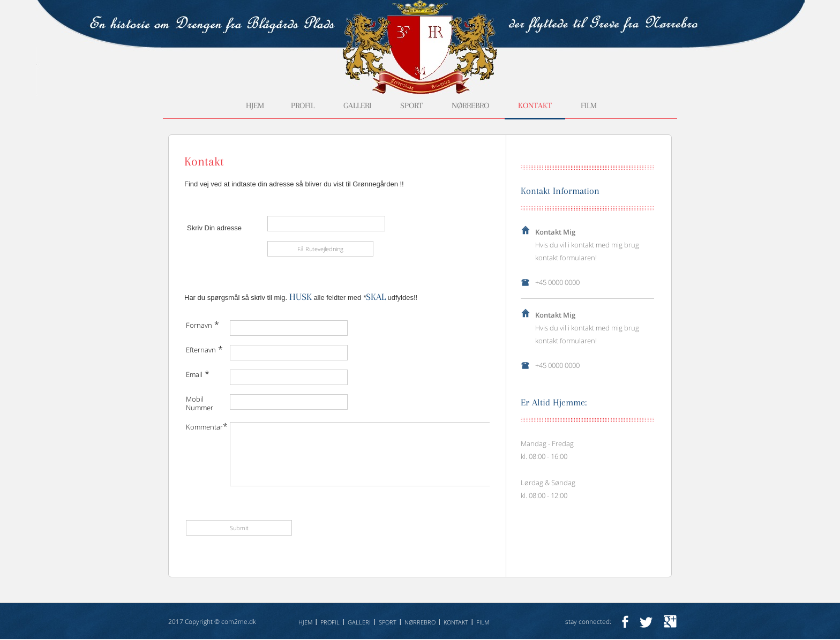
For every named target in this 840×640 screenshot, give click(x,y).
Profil (303, 106)
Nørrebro (470, 106)
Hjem (255, 106)
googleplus (670, 622)
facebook (625, 622)
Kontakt (535, 106)
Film (589, 106)
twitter (646, 622)
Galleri (357, 106)
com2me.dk (239, 622)
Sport (411, 106)
